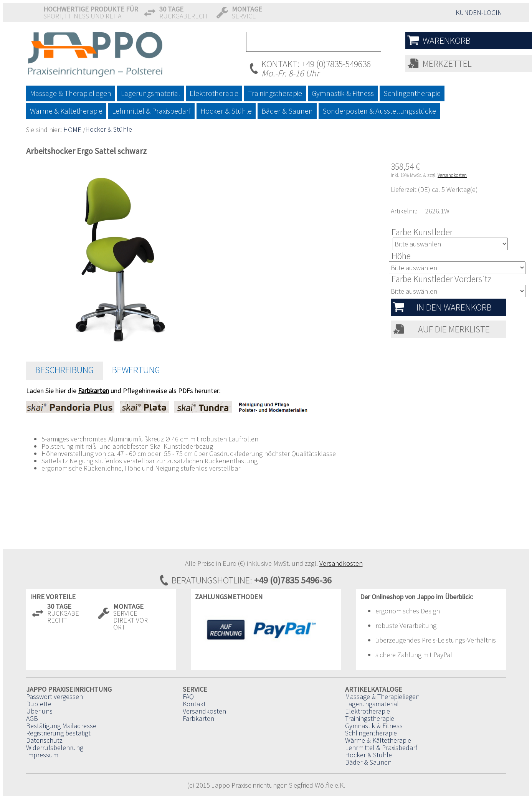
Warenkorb (447, 40)
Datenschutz (44, 740)
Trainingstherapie (370, 718)
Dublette (39, 704)
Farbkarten (198, 718)
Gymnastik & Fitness (374, 726)
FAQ (188, 696)
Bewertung (136, 370)
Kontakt (194, 704)
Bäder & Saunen (368, 762)
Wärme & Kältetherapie (378, 740)
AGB (32, 718)
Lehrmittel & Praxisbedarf (381, 748)
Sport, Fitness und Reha (91, 12)
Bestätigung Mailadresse (61, 726)
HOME (72, 130)
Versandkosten (452, 175)
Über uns (39, 711)
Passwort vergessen (55, 696)
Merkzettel (447, 64)
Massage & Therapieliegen (382, 696)
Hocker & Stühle (109, 129)
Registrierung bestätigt (58, 733)
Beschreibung (64, 370)
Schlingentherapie (371, 733)
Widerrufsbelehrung (55, 748)
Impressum (42, 755)
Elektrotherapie (368, 711)
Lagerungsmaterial (372, 704)
